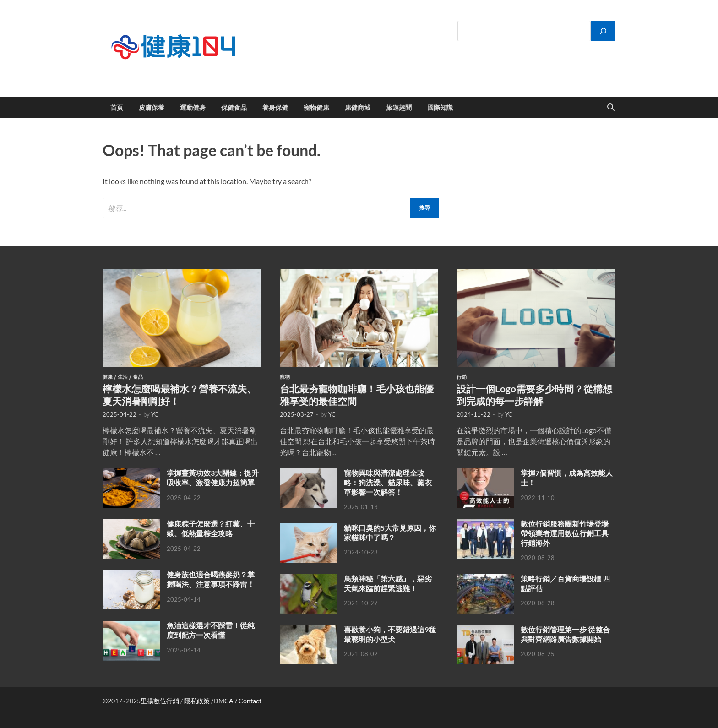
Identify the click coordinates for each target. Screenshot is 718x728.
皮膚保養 (152, 108)
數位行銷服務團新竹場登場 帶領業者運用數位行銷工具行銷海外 (565, 533)
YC (155, 414)
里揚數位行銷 (160, 701)
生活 (123, 377)
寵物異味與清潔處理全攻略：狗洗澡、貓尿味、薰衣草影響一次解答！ (388, 482)
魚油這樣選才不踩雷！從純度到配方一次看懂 (211, 630)
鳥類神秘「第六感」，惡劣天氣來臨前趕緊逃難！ (388, 583)
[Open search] (611, 108)
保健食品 (234, 108)
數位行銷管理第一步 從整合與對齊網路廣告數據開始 (565, 634)
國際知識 (440, 108)
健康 (108, 377)
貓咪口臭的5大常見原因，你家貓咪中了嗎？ (390, 532)
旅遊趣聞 (399, 108)
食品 (138, 377)
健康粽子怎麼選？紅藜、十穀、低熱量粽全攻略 (211, 528)
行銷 (462, 377)
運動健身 (193, 108)
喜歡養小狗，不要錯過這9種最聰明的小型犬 (390, 634)
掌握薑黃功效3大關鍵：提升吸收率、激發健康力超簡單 (213, 478)
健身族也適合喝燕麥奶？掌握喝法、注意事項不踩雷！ (211, 579)
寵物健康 (316, 108)
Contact (250, 701)
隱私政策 (197, 701)
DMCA (223, 701)
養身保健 (275, 108)
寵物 (285, 377)
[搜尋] (603, 31)
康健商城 (358, 108)
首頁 (117, 108)
